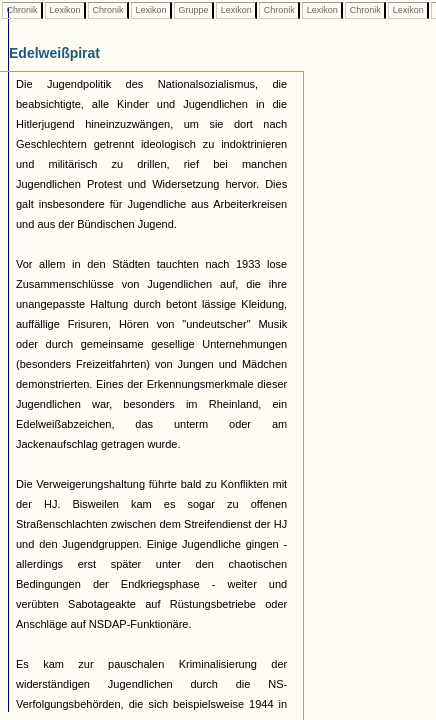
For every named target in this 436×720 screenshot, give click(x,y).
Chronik (22, 10)
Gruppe (193, 10)
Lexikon (65, 10)
